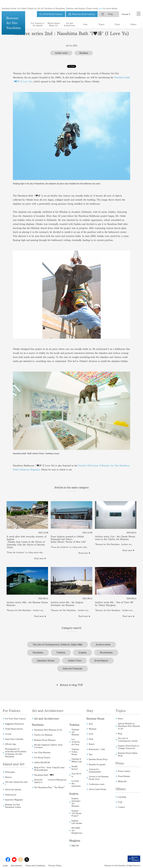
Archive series (103, 645)
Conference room (97, 784)
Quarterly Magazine (14, 800)
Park (91, 739)
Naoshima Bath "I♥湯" (44, 775)
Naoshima (38, 653)
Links (5, 865)
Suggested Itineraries (14, 724)
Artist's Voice (75, 661)
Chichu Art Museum (43, 735)
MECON (75, 846)
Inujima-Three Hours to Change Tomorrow (128, 747)
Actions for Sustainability (95, 770)
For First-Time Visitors (15, 719)
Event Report (101, 661)
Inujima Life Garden (77, 822)
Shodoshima (106, 653)
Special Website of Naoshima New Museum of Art (129, 726)
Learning (122, 797)
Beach (92, 744)
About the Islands (13, 789)
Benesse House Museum (45, 740)
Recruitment (17, 865)
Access (8, 734)
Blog (120, 734)
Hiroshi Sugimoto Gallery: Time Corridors (48, 746)
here (100, 3)
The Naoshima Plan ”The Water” (50, 787)
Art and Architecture (47, 719)
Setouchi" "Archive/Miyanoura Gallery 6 (50, 781)
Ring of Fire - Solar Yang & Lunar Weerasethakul (49, 769)
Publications (11, 795)
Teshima (61, 653)
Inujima (82, 653)
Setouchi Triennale (73, 669)
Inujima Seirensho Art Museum (76, 802)
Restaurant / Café (97, 749)
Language (125, 9)
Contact (121, 807)
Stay (91, 724)
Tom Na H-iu (77, 775)
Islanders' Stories (46, 661)
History (8, 777)
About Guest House (97, 789)
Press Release (124, 776)
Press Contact (124, 771)
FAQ (110, 9)
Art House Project (42, 757)
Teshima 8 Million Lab (77, 760)
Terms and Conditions (35, 865)
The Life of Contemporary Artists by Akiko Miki (58, 645)
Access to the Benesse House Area (99, 778)
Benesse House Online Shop (128, 754)
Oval (91, 734)
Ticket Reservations (14, 729)
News (120, 719)
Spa (91, 754)
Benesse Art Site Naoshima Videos (13, 806)
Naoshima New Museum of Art (48, 730)
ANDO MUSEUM (42, 762)
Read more (39, 558)
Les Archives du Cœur (76, 742)
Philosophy (10, 772)
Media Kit (122, 781)
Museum (93, 729)
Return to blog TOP (71, 685)
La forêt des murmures (76, 783)
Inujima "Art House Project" (76, 813)
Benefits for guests (97, 764)
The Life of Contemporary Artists (128, 740)
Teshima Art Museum (75, 732)
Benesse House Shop (98, 759)
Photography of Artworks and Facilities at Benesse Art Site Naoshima (16, 753)
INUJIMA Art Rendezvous (77, 830)
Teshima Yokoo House (75, 752)
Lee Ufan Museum (42, 752)
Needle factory (75, 768)
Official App (10, 744)
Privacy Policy (55, 865)
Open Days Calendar (14, 739)
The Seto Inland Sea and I (16, 783)
